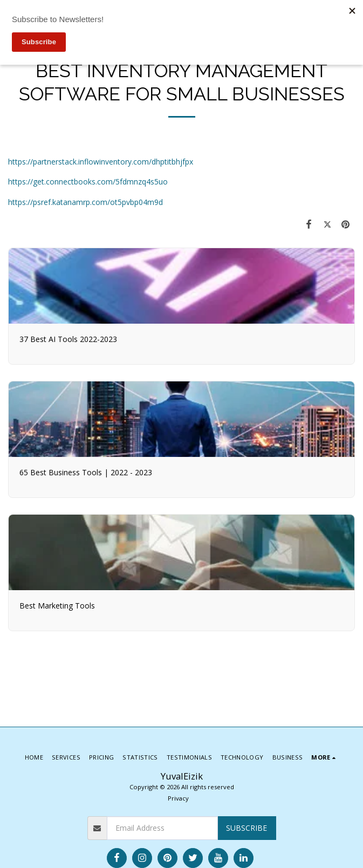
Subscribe (246, 828)
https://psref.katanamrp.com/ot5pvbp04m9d (85, 202)
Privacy (178, 798)
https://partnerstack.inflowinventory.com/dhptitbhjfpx (101, 162)
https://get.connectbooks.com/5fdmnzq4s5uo (88, 182)
